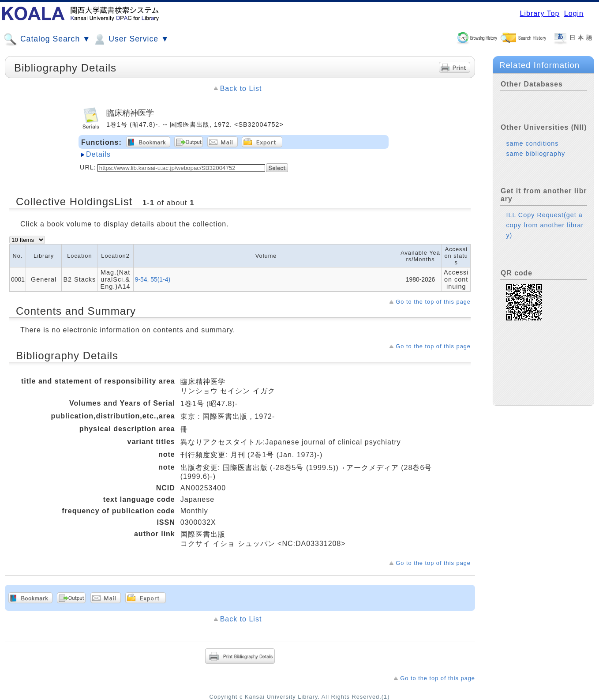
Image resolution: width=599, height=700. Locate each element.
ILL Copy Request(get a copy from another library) (545, 225)
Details (98, 154)
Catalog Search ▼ (47, 39)
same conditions (532, 143)
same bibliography (535, 154)
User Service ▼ (131, 39)
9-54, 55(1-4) (153, 279)
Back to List (241, 88)
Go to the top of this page (433, 302)
